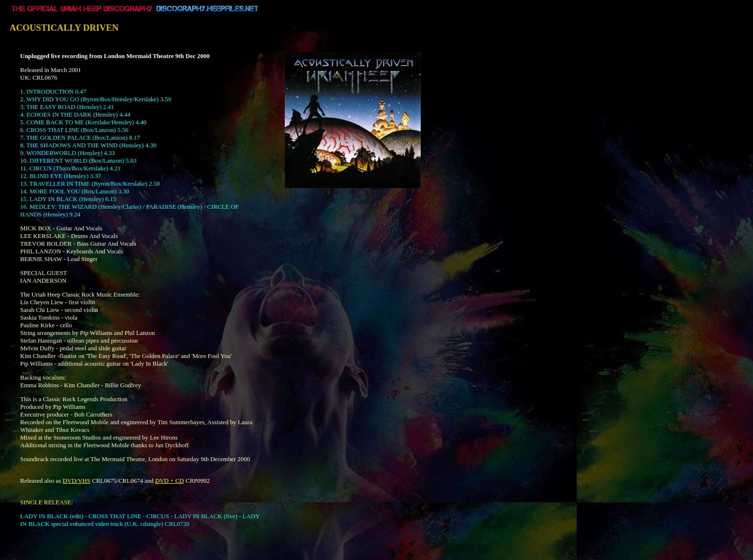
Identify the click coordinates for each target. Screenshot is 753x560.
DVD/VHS (76, 481)
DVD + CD (170, 481)
